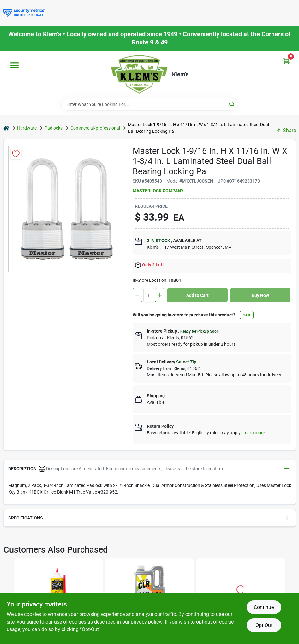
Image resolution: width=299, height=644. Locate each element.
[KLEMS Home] (139, 74)
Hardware (27, 128)
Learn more (254, 433)
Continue (264, 607)
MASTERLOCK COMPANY (158, 191)
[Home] (6, 128)
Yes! (247, 315)
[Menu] (15, 65)
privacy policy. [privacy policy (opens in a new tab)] (147, 622)
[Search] (232, 104)
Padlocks (54, 128)
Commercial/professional (95, 128)
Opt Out (264, 625)
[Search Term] (150, 104)
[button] (150, 469)
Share (286, 130)
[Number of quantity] (149, 295)
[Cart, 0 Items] (286, 61)
